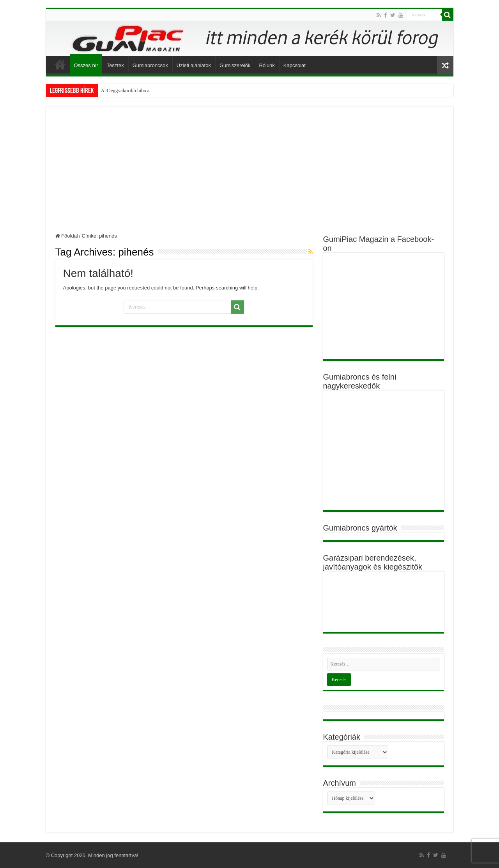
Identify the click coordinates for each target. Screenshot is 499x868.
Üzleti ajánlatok (194, 65)
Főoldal (60, 64)
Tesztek (115, 65)
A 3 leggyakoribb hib (122, 90)
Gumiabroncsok (150, 65)
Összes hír (86, 65)
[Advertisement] (250, 174)
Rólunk (267, 65)
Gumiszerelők (235, 65)
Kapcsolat (295, 65)
